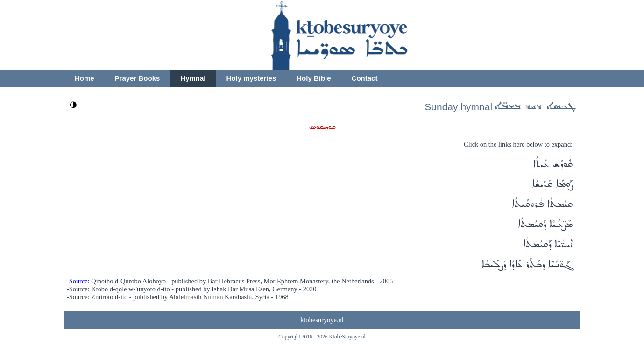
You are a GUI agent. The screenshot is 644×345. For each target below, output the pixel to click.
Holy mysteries (251, 78)
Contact (365, 78)
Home (85, 78)
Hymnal (193, 78)
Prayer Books (138, 78)
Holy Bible (314, 78)
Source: (79, 281)
